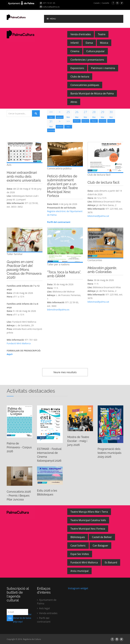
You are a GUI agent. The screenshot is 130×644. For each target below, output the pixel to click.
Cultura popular (96, 51)
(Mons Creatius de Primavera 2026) (24, 270)
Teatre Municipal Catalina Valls (88, 520)
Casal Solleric (78, 546)
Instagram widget (78, 588)
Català (97, 3)
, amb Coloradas (102, 270)
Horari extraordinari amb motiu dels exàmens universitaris (24, 176)
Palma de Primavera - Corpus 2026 (19, 447)
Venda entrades (47, 613)
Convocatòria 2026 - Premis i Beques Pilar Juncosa (19, 496)
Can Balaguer (100, 546)
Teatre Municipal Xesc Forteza (88, 529)
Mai (68, 114)
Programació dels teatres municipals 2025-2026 (110, 453)
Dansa (89, 43)
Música (104, 43)
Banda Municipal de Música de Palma (92, 93)
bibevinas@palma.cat (98, 216)
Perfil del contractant (44, 620)
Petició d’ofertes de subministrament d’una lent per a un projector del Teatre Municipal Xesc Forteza (63, 186)
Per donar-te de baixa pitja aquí (22, 618)
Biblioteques (78, 537)
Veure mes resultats (65, 372)
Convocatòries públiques (85, 85)
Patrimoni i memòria (103, 68)
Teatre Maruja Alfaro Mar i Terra (89, 512)
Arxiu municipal (79, 571)
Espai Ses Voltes (80, 554)
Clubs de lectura (80, 77)
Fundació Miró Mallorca (19, 343)
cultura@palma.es (49, 7)
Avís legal (43, 608)
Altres (74, 102)
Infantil (74, 43)
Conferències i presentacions (87, 60)
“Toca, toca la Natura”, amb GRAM (64, 274)
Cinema (75, 51)
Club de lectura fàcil (103, 182)
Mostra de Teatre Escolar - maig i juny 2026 (78, 441)
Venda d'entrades (81, 34)
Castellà (105, 3)
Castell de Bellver (102, 537)
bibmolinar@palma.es (58, 310)
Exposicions (77, 68)
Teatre (102, 34)
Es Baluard (111, 562)
